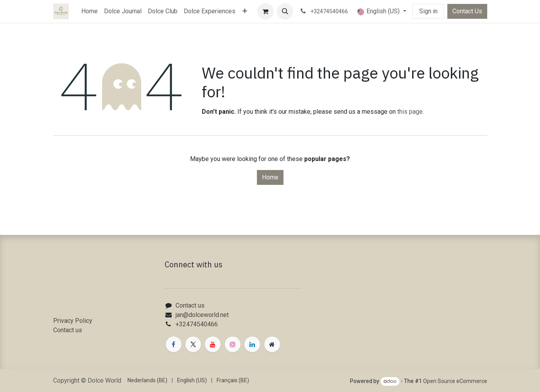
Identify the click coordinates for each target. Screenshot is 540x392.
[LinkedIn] (252, 344)
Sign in (428, 11)
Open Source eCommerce (455, 381)
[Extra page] (272, 344)
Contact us (68, 330)
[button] (285, 11)
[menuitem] (90, 11)
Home (270, 177)
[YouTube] (213, 344)
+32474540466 (197, 324)
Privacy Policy (73, 321)
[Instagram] (233, 344)
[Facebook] (174, 344)
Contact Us (467, 11)
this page (410, 112)
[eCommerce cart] (266, 11)
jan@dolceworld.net (202, 315)
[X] (193, 344)
